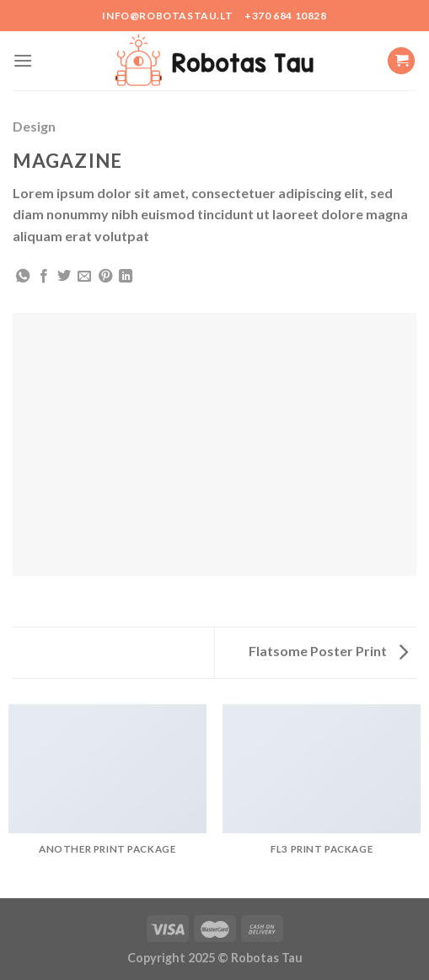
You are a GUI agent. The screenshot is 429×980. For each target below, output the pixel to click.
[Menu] (23, 60)
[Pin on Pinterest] (105, 277)
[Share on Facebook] (44, 277)
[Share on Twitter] (64, 277)
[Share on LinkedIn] (126, 277)
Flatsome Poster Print (328, 651)
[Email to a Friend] (84, 277)
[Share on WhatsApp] (23, 277)
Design (34, 126)
